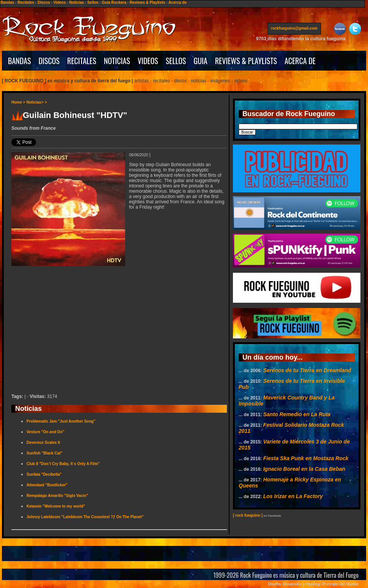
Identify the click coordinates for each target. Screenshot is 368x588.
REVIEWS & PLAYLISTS (246, 61)
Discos (44, 2)
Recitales (26, 2)
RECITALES (82, 61)
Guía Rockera (114, 2)
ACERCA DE (300, 61)
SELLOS (176, 61)
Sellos (93, 2)
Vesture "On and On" (46, 432)
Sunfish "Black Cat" (45, 453)
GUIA (200, 61)
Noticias (76, 2)
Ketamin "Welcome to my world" (56, 506)
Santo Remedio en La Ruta (297, 414)
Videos (60, 2)
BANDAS (20, 61)
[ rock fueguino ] (248, 515)
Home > (18, 102)
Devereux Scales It (43, 443)
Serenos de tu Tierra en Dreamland (307, 370)
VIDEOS (148, 61)
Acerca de (178, 2)
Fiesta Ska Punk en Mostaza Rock (306, 458)
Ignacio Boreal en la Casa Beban (304, 469)
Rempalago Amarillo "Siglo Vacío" (57, 496)
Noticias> (35, 102)
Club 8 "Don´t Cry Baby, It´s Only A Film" (63, 464)
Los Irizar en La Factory (293, 496)
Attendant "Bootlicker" (47, 485)
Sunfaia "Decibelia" (44, 474)
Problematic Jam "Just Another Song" (61, 421)
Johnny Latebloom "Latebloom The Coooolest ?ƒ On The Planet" (85, 517)
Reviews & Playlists (147, 2)
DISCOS (49, 61)
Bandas (7, 2)
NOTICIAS (117, 61)
